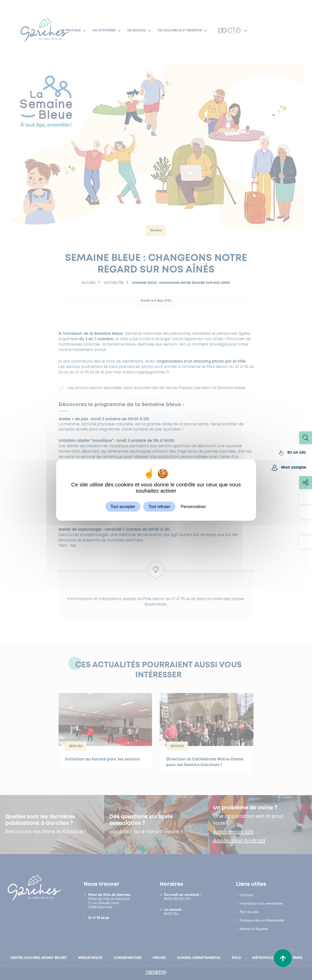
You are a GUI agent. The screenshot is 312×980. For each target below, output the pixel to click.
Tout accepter (123, 507)
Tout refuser (159, 507)
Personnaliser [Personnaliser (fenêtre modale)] (193, 507)
